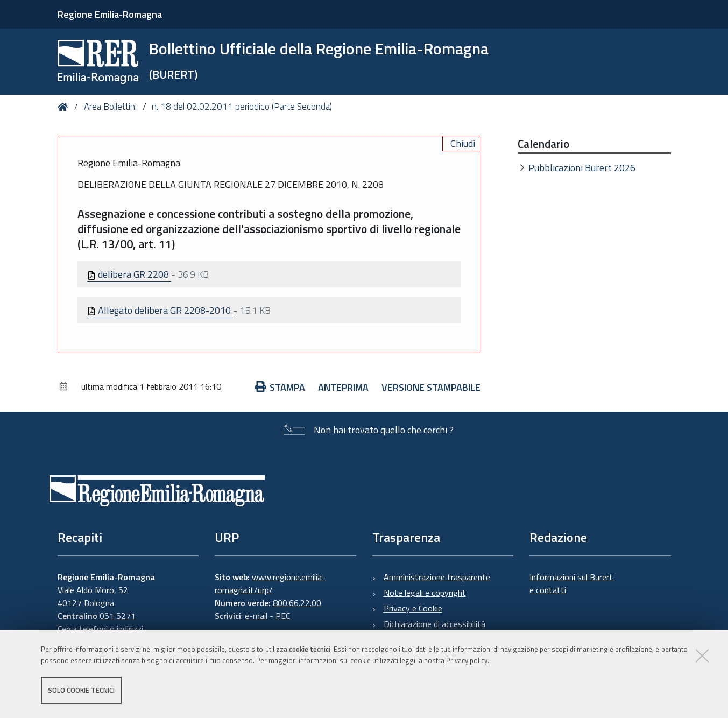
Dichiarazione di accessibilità (434, 624)
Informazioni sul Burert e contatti (571, 583)
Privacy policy (467, 660)
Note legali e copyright (425, 593)
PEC (283, 616)
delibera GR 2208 (129, 274)
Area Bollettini (110, 107)
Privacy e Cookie (413, 608)
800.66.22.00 (297, 603)
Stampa (280, 387)
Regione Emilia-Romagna (110, 14)
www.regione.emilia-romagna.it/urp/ (270, 583)
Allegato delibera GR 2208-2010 (160, 310)
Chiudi (463, 143)
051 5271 (118, 616)
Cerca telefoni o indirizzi (100, 629)
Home (65, 107)
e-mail (256, 616)
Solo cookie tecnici (81, 690)
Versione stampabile (431, 387)
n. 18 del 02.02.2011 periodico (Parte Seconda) (242, 107)
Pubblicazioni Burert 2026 (582, 168)
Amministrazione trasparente (437, 577)
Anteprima (343, 387)
